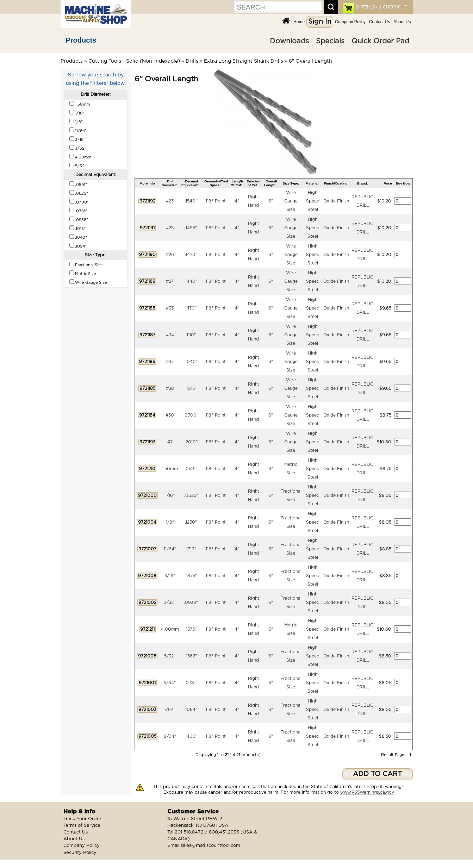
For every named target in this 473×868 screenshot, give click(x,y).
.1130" (191, 308)
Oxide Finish (336, 201)
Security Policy (80, 853)
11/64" (170, 549)
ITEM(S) (366, 7)
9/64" (170, 736)
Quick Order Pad (380, 41)
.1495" (191, 228)
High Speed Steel (313, 201)
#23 (170, 201)
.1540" (191, 201)
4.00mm (170, 629)
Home (299, 22)
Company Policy (350, 22)
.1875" (191, 576)
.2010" (191, 442)
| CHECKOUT (393, 7)
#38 (170, 388)
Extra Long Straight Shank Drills (244, 61)
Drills (192, 61)
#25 (170, 228)
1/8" (170, 522)
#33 (170, 308)
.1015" (191, 388)
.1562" (191, 656)
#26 (170, 255)
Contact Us (379, 22)
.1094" (191, 710)
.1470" (191, 255)
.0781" (191, 683)
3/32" (170, 602)
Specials (330, 41)
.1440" (191, 281)
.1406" (191, 736)
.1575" (191, 629)
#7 (170, 442)
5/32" (170, 656)
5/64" (170, 683)
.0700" (191, 415)
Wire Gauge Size (291, 201)
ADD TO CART (377, 774)
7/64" (170, 710)
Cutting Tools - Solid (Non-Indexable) (134, 61)
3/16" (170, 576)
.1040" (191, 362)
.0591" (191, 469)
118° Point (216, 201)
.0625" (191, 495)
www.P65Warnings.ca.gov (367, 792)
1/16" (170, 495)
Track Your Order (82, 819)
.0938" (191, 602)
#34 (170, 335)
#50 (170, 415)
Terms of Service (82, 826)
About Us (402, 22)
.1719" (191, 549)
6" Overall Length (310, 61)
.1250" (191, 522)
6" (271, 201)
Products (81, 40)
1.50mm (170, 469)
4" (237, 201)
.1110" (191, 335)
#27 (170, 281)
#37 (170, 362)
